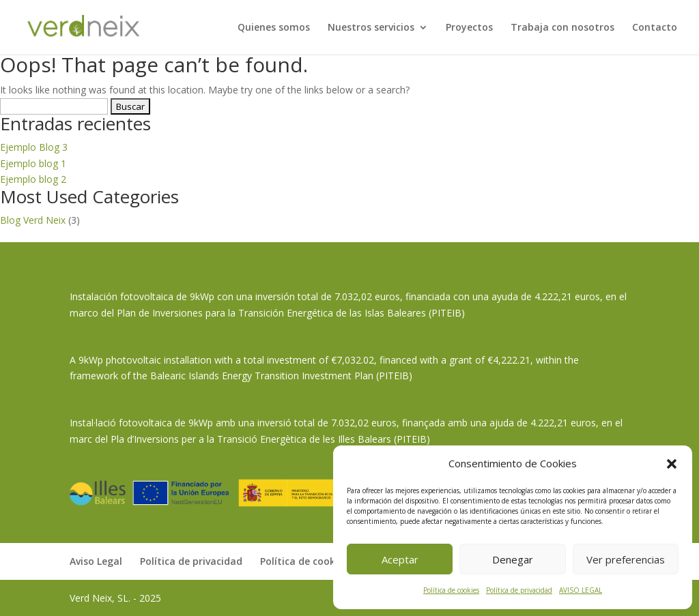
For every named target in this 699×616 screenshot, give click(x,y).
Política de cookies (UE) (315, 561)
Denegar (513, 559)
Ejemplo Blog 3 (34, 147)
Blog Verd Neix (33, 220)
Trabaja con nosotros (562, 28)
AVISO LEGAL (581, 590)
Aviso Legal (96, 561)
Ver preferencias (626, 559)
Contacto (655, 28)
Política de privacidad (519, 590)
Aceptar (400, 559)
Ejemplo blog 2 (33, 179)
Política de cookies (451, 590)
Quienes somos (274, 28)
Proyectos (469, 28)
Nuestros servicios (371, 28)
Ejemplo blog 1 (33, 163)
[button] (672, 464)
